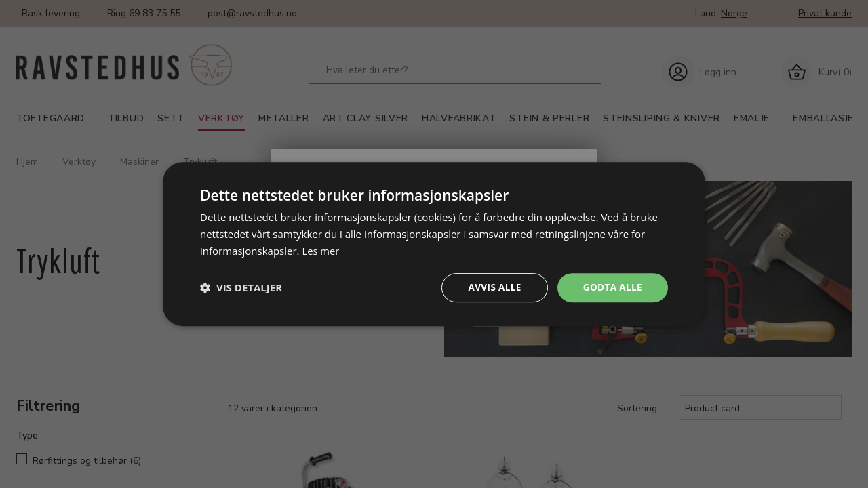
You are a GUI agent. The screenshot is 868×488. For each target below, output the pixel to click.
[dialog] (434, 244)
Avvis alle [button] (491, 287)
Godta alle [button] (612, 287)
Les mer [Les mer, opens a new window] (321, 250)
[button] (241, 287)
